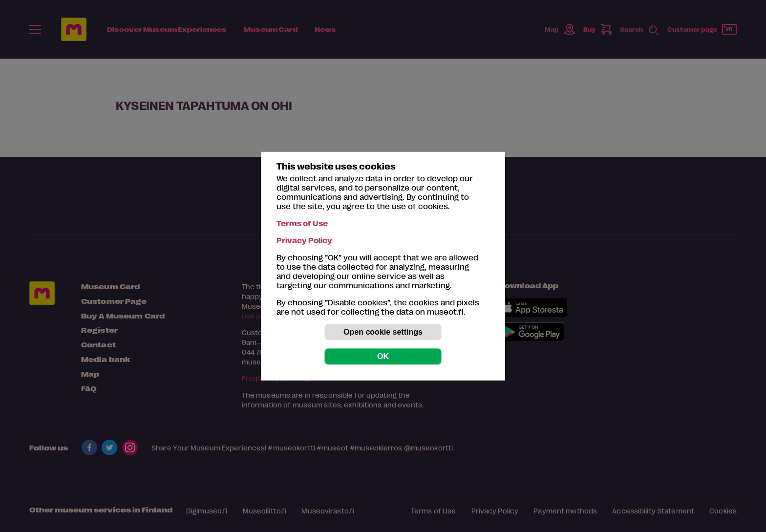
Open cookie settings (383, 332)
